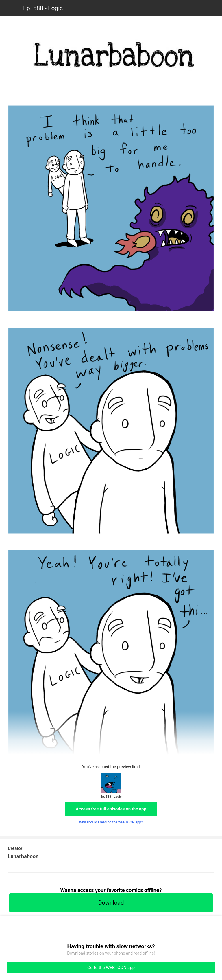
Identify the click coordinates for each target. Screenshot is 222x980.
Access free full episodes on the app (111, 809)
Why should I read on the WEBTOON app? (111, 822)
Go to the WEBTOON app (111, 968)
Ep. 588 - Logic (43, 8)
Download (111, 903)
